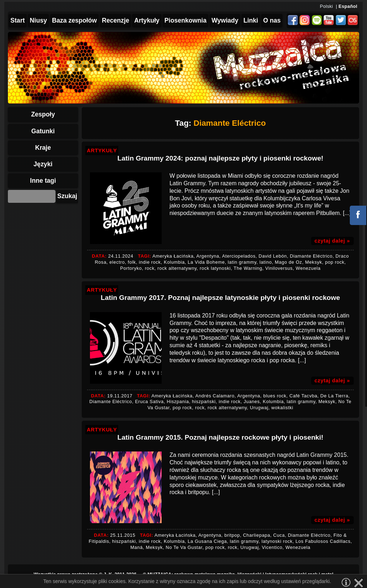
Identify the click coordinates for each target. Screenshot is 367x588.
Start (18, 20)
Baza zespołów (74, 20)
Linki (251, 20)
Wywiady (225, 20)
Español (348, 6)
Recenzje (115, 20)
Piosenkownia (185, 20)
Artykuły (147, 20)
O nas (272, 20)
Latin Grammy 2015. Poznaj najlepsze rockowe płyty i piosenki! (221, 437)
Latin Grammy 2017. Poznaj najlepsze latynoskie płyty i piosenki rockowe (220, 298)
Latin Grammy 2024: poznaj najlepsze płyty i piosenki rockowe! (221, 158)
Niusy (38, 20)
